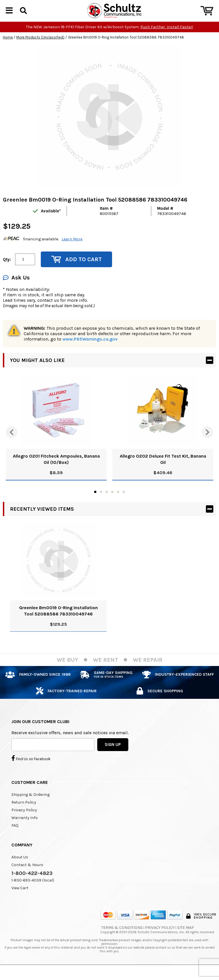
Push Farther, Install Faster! (167, 37)
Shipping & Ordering (31, 804)
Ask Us (16, 287)
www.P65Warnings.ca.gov (90, 349)
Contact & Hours (27, 875)
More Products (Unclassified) (40, 47)
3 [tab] (107, 502)
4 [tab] (112, 502)
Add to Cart (77, 269)
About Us (20, 867)
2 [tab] (101, 502)
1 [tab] (95, 502)
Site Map (185, 937)
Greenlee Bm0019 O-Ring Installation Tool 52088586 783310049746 (58, 620)
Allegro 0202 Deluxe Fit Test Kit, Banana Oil (163, 469)
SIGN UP (113, 754)
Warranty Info (25, 827)
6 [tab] (124, 502)
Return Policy (24, 812)
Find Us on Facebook (31, 768)
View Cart (20, 898)
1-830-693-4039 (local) (33, 890)
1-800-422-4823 (32, 883)
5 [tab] (118, 502)
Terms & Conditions (122, 937)
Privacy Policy (24, 820)
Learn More (72, 249)
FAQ (15, 835)
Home (8, 47)
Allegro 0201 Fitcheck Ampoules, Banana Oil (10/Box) (56, 469)
